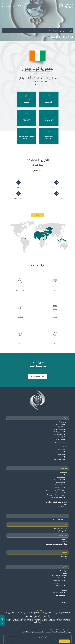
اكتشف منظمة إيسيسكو (37, 376)
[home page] (66, 5)
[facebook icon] (49, 617)
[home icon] (13, 5)
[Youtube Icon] (31, 617)
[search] (19, 6)
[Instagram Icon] (35, 617)
